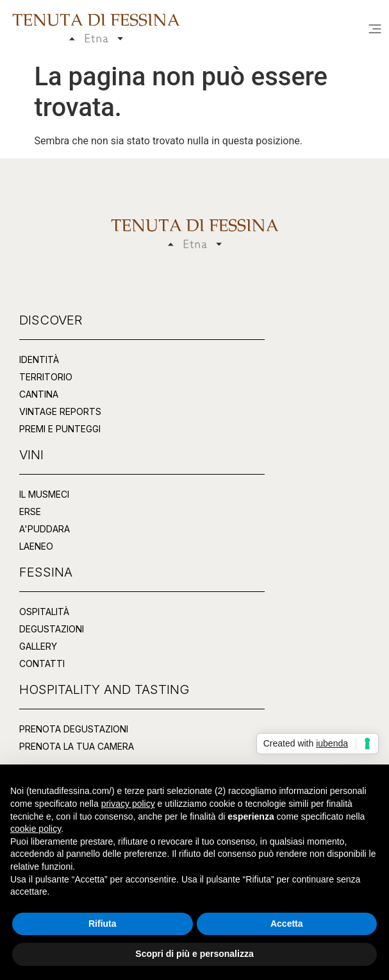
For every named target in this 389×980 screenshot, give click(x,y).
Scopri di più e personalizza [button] (194, 954)
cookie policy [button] (36, 829)
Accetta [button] (287, 924)
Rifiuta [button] (103, 924)
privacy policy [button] (128, 804)
